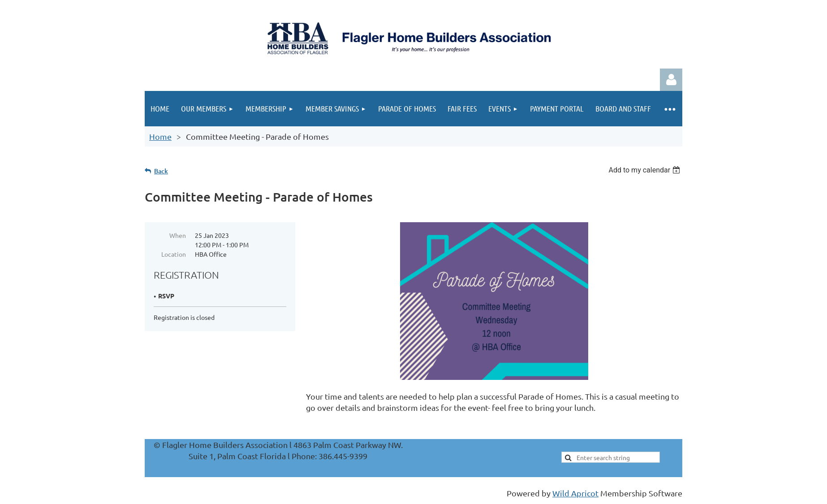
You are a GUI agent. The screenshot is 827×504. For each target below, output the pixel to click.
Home (160, 136)
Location (174, 254)
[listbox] (645, 170)
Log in (671, 80)
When (178, 235)
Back (161, 171)
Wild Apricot (575, 493)
